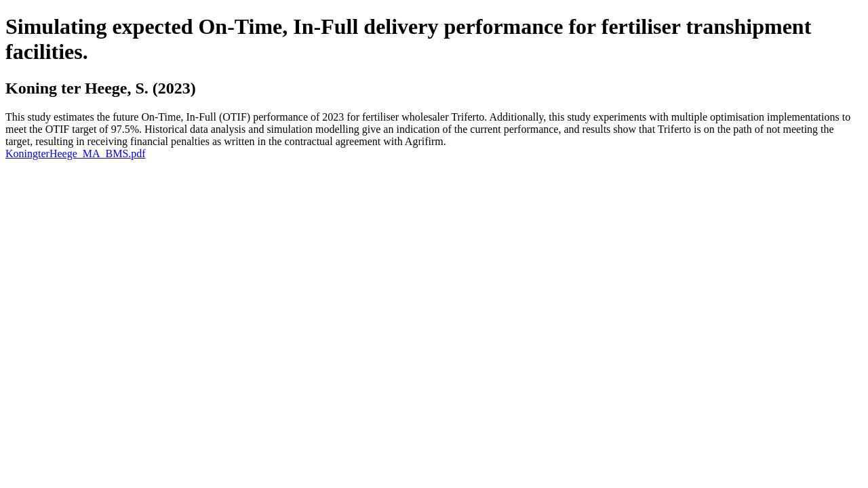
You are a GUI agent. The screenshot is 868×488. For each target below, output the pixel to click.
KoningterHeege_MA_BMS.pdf (76, 154)
